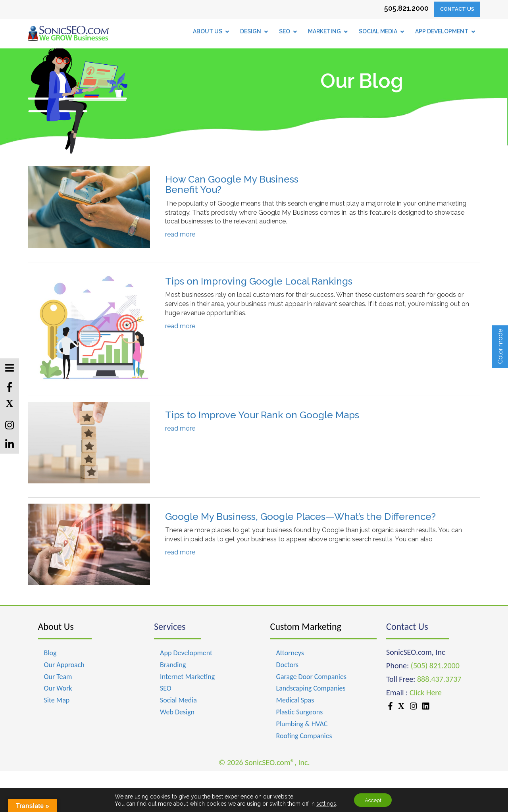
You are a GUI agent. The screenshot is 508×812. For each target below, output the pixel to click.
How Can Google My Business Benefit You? (232, 184)
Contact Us (457, 9)
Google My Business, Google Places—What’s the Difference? (300, 517)
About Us (56, 626)
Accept (373, 800)
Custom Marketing (306, 626)
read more (180, 234)
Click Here (426, 693)
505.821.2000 (406, 8)
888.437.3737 (439, 679)
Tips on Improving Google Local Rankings (259, 281)
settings (324, 803)
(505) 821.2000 (435, 666)
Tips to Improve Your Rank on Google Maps (262, 415)
